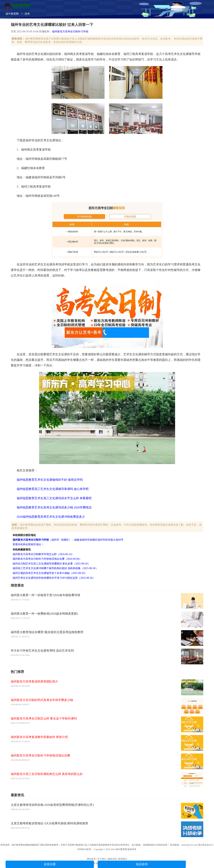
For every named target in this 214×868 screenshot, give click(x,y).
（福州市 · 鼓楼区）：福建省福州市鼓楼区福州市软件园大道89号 (68, 540)
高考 (27, 14)
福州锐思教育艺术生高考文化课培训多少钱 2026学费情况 (54, 507)
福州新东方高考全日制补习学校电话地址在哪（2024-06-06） (47, 559)
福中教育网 (12, 14)
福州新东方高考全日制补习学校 (70, 32)
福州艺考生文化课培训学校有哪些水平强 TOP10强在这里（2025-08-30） (54, 578)
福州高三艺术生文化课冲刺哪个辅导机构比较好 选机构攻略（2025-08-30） (55, 568)
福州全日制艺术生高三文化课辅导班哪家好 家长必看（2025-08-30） (51, 564)
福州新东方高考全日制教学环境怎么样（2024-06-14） (43, 554)
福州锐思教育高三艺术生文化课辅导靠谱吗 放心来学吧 (53, 489)
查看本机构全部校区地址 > (28, 544)
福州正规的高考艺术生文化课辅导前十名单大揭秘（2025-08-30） (50, 573)
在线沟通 (50, 864)
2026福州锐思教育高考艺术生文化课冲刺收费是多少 (51, 517)
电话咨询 (142, 864)
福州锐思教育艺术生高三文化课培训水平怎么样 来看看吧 (54, 498)
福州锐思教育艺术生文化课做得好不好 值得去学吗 (50, 480)
